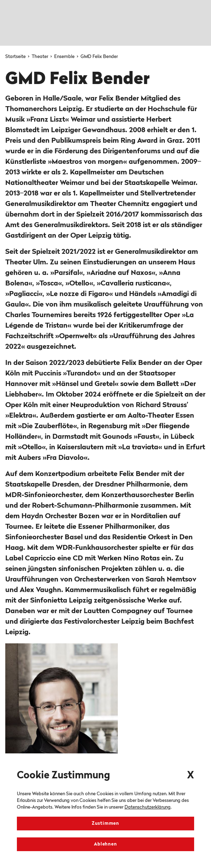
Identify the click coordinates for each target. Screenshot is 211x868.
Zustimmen (105, 824)
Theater (40, 57)
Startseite (16, 57)
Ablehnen (105, 844)
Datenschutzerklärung (148, 807)
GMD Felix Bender (99, 57)
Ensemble (65, 57)
